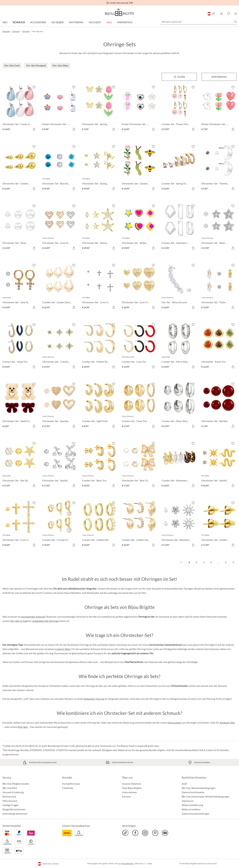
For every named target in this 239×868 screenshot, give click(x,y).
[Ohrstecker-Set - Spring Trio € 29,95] (100, 168)
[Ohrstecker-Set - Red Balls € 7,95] (219, 406)
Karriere (126, 796)
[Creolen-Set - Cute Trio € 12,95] (139, 346)
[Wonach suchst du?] (198, 22)
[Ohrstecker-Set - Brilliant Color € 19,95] (139, 227)
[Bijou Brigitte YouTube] (165, 833)
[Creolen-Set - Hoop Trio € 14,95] (20, 346)
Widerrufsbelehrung (192, 805)
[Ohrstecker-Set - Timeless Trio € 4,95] (219, 168)
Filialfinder (68, 788)
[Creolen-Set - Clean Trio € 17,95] (139, 406)
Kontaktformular (71, 784)
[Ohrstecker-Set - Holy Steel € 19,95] (20, 287)
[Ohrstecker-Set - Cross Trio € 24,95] (20, 524)
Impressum (188, 801)
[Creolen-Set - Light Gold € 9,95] (100, 406)
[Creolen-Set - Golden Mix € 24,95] (100, 524)
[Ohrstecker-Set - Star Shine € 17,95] (20, 465)
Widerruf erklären (191, 809)
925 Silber (57, 22)
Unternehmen (129, 792)
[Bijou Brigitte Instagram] (145, 833)
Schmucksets (175, 723)
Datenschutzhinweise (193, 792)
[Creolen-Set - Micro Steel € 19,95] (179, 346)
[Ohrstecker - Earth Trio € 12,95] (219, 346)
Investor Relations (132, 784)
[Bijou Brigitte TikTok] (125, 833)
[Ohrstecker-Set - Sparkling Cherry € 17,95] (60, 465)
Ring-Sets (23, 727)
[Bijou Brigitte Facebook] (135, 833)
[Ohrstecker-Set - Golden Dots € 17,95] (219, 524)
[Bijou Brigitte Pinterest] (155, 833)
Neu (5, 22)
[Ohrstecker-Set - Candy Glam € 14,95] (20, 109)
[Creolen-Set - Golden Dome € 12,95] (60, 287)
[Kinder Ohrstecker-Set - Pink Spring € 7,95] (219, 109)
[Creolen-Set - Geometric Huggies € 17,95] (179, 227)
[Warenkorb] (236, 14)
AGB (184, 784)
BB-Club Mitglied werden (16, 784)
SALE (109, 22)
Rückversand (9, 796)
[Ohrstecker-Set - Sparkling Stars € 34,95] (219, 465)
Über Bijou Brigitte (132, 788)
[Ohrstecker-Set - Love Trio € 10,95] (139, 287)
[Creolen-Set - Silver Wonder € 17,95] (179, 406)
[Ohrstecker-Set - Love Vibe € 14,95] (60, 227)
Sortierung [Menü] (219, 77)
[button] (221, 14)
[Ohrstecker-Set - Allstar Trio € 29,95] (100, 227)
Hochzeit (95, 22)
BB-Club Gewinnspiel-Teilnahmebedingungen (206, 796)
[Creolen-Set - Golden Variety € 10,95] (139, 524)
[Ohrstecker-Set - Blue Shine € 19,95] (60, 168)
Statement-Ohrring (94, 699)
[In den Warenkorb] (34, 129)
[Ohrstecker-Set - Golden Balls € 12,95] (20, 168)
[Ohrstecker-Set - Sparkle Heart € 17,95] (60, 406)
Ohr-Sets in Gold (19, 621)
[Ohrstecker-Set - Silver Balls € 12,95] (20, 227)
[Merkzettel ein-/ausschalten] (34, 87)
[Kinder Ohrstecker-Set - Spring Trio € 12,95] (139, 109)
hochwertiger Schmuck (33, 617)
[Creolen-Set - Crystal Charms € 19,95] (60, 524)
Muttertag (76, 22)
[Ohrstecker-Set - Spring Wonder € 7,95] (100, 109)
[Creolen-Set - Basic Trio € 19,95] (100, 465)
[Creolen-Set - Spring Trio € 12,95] (179, 168)
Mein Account (10, 801)
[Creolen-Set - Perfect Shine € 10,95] (100, 346)
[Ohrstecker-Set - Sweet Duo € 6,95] (20, 406)
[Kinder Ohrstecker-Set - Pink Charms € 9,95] (60, 109)
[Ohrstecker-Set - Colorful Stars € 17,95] (60, 346)
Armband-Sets (227, 723)
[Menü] (179, 77)
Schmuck (19, 22)
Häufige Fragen (10, 805)
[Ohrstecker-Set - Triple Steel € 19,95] (219, 287)
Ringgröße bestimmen (14, 809)
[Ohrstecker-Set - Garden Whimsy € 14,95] (139, 168)
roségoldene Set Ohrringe (45, 621)
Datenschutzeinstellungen (196, 814)
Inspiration (125, 22)
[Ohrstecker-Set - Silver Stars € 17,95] (219, 227)
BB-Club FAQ (10, 788)
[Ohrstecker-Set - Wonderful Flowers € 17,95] (179, 524)
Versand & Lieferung (13, 792)
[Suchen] (235, 22)
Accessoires (38, 22)
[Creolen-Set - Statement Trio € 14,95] (179, 465)
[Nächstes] (233, 562)
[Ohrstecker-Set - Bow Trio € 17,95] (139, 465)
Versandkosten (127, 863)
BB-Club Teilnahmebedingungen (199, 788)
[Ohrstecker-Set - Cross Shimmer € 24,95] (100, 287)
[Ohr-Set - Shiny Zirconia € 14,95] (179, 287)
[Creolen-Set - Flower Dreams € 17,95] (179, 109)
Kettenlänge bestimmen (15, 814)
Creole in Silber (63, 649)
